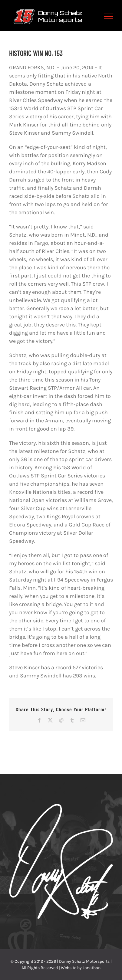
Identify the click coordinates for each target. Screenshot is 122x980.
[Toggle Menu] (109, 16)
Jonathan (92, 968)
